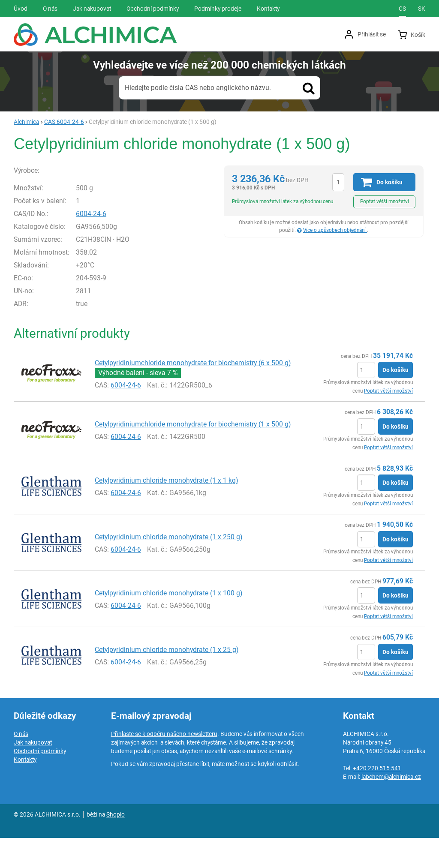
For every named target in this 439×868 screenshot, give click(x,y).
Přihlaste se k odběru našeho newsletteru (164, 764)
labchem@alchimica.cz (391, 807)
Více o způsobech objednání (335, 230)
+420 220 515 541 (377, 798)
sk (422, 9)
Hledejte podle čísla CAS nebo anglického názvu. (198, 88)
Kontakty (25, 790)
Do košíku (395, 400)
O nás (21, 764)
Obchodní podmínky (40, 781)
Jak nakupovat (33, 772)
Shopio (116, 844)
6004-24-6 (110, 243)
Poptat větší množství (385, 201)
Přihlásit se (372, 34)
